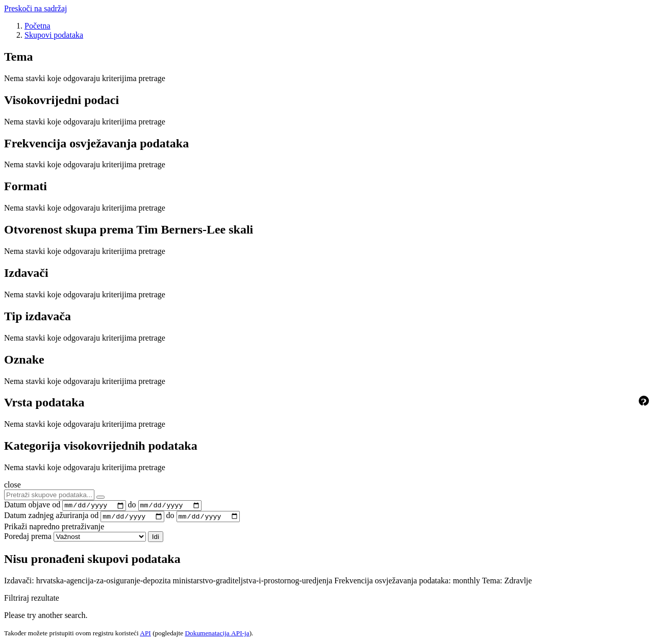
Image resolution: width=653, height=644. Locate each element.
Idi (156, 539)
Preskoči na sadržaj (36, 8)
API (145, 636)
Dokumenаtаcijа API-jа (217, 636)
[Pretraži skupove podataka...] (49, 495)
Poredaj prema (28, 539)
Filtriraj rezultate (32, 600)
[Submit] (101, 497)
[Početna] (37, 26)
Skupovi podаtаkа (54, 35)
